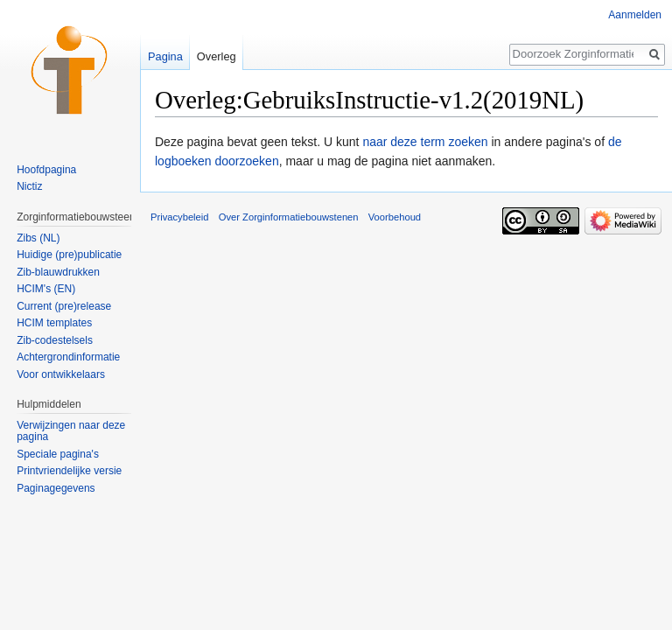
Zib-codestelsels (55, 340)
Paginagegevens (56, 488)
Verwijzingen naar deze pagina (71, 431)
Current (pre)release (64, 306)
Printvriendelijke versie (69, 471)
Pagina (165, 56)
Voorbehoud (395, 217)
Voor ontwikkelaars (61, 374)
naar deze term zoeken (425, 142)
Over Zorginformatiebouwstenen (289, 217)
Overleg (217, 56)
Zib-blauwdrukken (58, 272)
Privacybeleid (180, 217)
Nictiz (29, 186)
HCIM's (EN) (46, 289)
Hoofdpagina (46, 170)
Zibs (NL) (38, 238)
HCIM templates (54, 323)
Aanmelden (635, 15)
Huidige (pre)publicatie (69, 255)
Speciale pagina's (58, 454)
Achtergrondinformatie (68, 357)
